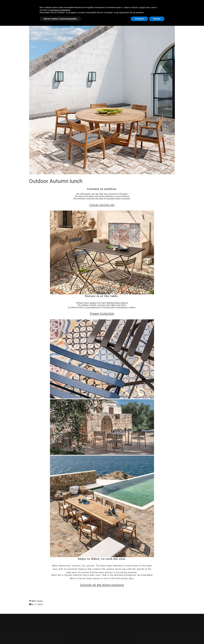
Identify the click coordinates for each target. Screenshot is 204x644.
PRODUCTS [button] (160, 4)
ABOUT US (130, 4)
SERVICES (144, 4)
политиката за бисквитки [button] (60, 628)
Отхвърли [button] (139, 637)
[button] (195, 4)
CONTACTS (176, 4)
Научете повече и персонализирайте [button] (60, 637)
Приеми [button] (157, 637)
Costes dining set (102, 205)
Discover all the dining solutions (102, 585)
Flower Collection (102, 314)
